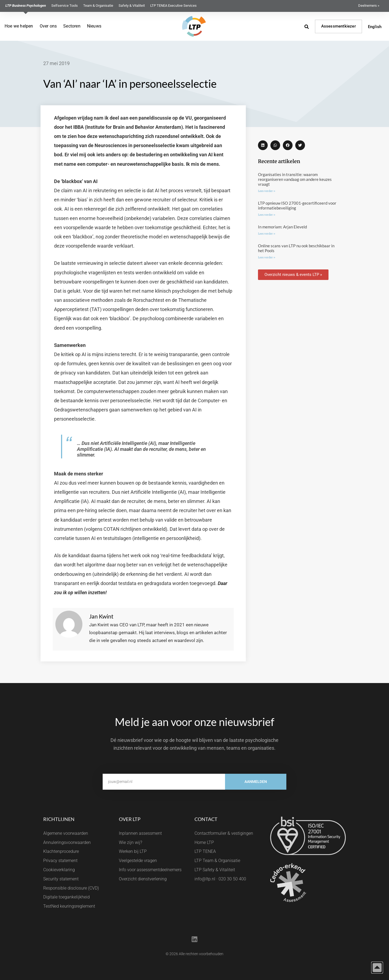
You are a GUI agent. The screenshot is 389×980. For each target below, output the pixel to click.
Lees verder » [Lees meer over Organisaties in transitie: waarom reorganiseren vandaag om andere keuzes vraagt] (267, 191)
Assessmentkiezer (338, 26)
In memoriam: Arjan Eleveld (282, 227)
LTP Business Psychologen (26, 6)
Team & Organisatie (98, 6)
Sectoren (72, 26)
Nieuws (94, 26)
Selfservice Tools (65, 6)
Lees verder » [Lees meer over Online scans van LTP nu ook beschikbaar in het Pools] (267, 257)
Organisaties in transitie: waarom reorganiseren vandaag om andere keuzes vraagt (295, 179)
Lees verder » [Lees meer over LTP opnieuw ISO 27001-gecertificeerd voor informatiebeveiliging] (267, 215)
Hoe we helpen (19, 26)
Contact (206, 819)
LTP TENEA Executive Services (173, 6)
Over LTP (130, 819)
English (375, 27)
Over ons (48, 26)
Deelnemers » (369, 6)
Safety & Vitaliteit (132, 6)
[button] (263, 145)
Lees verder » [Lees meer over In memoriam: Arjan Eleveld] (267, 234)
